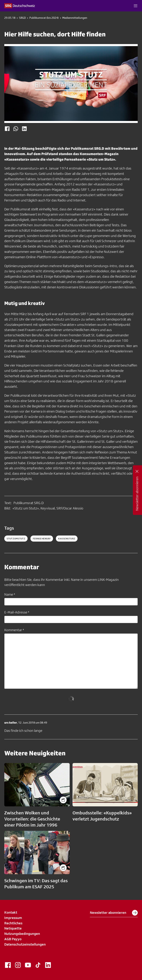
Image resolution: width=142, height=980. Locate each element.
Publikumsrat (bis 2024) (44, 18)
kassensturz (67, 539)
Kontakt (11, 912)
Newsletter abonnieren (114, 913)
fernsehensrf (42, 539)
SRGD (22, 18)
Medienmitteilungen (75, 18)
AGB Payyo (13, 939)
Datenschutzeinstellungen (25, 944)
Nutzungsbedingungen (22, 934)
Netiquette (13, 928)
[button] (136, 6)
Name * (10, 594)
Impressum (13, 918)
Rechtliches (13, 923)
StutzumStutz (16, 539)
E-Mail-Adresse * (17, 612)
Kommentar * (14, 630)
